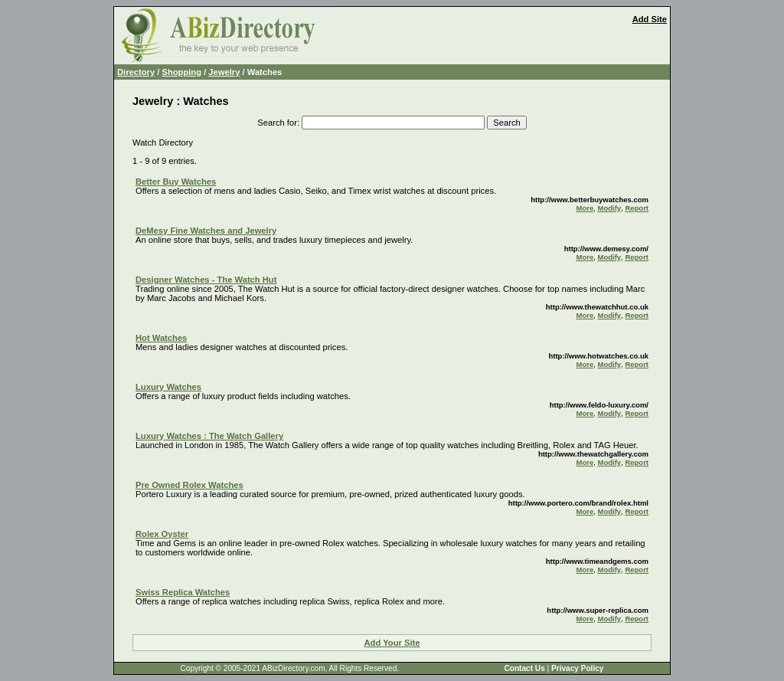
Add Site (650, 19)
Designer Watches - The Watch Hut (206, 280)
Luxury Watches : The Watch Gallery (209, 436)
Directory (136, 72)
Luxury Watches (168, 387)
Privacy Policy (577, 668)
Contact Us (524, 668)
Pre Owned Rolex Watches (189, 485)
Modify (609, 208)
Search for (277, 123)
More (585, 208)
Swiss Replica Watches (183, 592)
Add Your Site (392, 643)
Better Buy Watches (176, 182)
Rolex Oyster (162, 534)
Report (637, 208)
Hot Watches (161, 338)
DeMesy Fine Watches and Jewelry (206, 231)
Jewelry (224, 72)
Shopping (181, 72)
